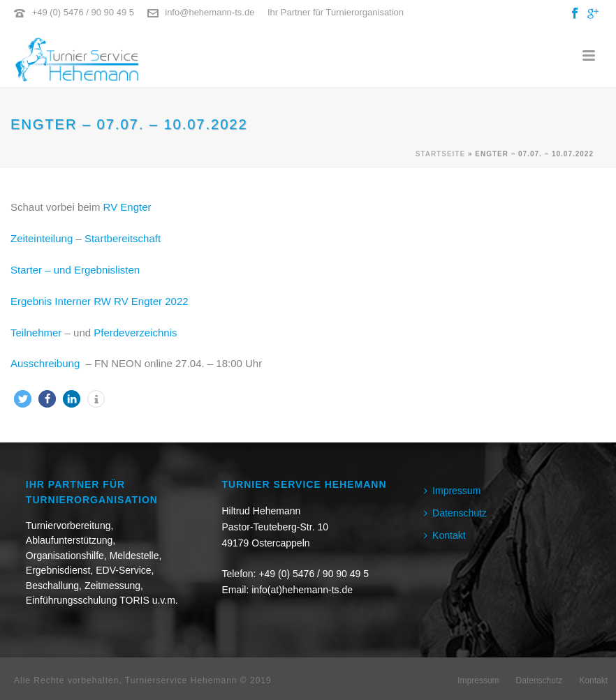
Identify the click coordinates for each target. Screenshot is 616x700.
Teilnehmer (36, 333)
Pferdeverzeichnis (135, 333)
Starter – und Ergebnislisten (75, 270)
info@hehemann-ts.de (210, 12)
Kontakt (445, 535)
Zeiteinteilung (42, 238)
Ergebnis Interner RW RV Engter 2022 (100, 301)
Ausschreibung (46, 363)
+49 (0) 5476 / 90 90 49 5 (83, 12)
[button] (23, 399)
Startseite (440, 154)
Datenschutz (455, 513)
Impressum (452, 491)
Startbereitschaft (123, 238)
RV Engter (127, 207)
